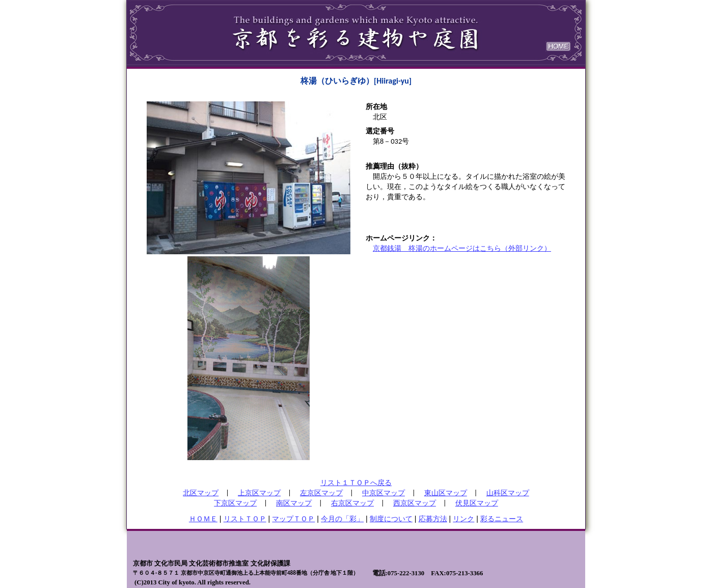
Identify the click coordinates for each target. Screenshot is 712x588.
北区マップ (201, 493)
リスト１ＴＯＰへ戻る (356, 483)
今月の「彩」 (342, 519)
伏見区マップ (477, 503)
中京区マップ (384, 493)
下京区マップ (235, 503)
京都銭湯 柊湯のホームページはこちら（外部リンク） (462, 248)
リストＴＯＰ (245, 519)
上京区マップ (259, 493)
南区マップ (294, 503)
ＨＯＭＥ (203, 519)
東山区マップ (446, 493)
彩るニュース (502, 519)
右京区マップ (352, 503)
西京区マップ (415, 503)
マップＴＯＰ (293, 519)
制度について (391, 519)
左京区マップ (321, 493)
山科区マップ (508, 493)
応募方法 (433, 519)
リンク (463, 519)
